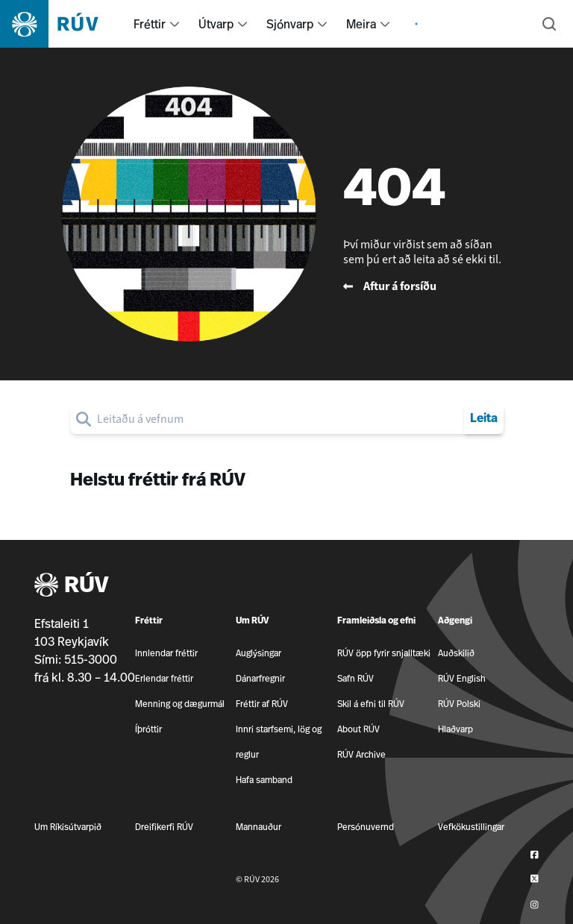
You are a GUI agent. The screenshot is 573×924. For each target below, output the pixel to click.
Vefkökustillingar (471, 827)
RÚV (71, 585)
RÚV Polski (459, 704)
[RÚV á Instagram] (535, 905)
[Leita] (549, 24)
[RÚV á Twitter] (535, 880)
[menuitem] (175, 24)
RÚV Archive (361, 754)
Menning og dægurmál (180, 704)
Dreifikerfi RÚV (164, 827)
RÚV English (462, 678)
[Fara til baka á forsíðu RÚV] (429, 286)
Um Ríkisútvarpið (68, 827)
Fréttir (150, 24)
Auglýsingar (259, 653)
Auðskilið (456, 653)
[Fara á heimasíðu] (62, 24)
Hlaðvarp (455, 729)
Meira (361, 24)
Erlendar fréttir (164, 678)
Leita (484, 419)
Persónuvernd (366, 827)
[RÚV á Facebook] (535, 855)
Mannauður (259, 827)
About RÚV (358, 729)
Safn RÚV (356, 678)
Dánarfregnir (260, 678)
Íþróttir (148, 729)
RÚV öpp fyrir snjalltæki (384, 653)
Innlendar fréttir (166, 653)
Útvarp (216, 24)
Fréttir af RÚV (262, 704)
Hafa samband (264, 780)
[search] (278, 419)
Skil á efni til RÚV (371, 704)
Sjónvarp (290, 24)
